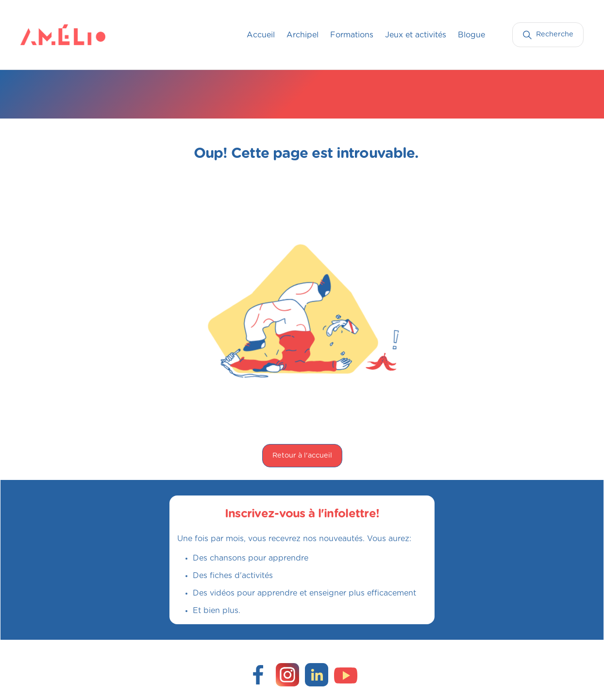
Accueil (261, 35)
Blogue (471, 35)
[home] (40, 34)
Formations (352, 35)
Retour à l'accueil (302, 455)
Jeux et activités (416, 35)
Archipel (302, 35)
